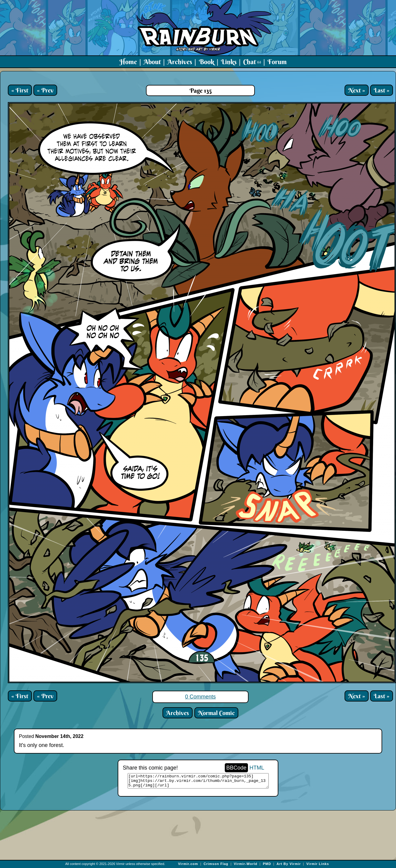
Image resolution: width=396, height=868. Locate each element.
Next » (357, 90)
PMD (267, 864)
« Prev (45, 90)
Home (128, 62)
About (152, 62)
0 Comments (200, 697)
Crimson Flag (216, 864)
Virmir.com (188, 864)
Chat (252, 62)
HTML (257, 768)
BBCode (236, 768)
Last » (382, 90)
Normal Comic (216, 713)
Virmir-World (246, 864)
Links (229, 62)
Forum (277, 62)
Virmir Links (318, 864)
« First (20, 90)
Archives (180, 62)
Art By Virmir (289, 864)
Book (207, 62)
